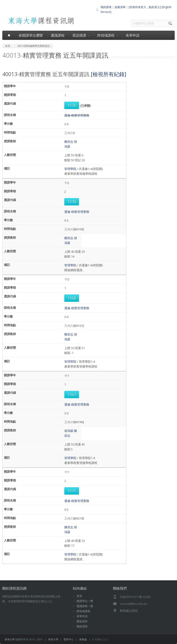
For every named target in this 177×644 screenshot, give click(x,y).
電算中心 (68, 639)
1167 (72, 395)
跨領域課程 (108, 35)
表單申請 (133, 35)
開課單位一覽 (85, 601)
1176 (72, 105)
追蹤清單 (120, 7)
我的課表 (106, 7)
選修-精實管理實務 (77, 115)
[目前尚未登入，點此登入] (145, 7)
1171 (72, 491)
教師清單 (82, 626)
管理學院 (70, 169)
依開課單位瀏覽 (31, 35)
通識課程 (58, 35)
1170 (72, 202)
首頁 (79, 596)
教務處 (83, 639)
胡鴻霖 (69, 431)
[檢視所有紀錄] (109, 74)
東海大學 (10, 639)
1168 (72, 298)
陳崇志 (69, 142)
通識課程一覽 (85, 606)
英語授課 (81, 35)
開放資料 (82, 621)
